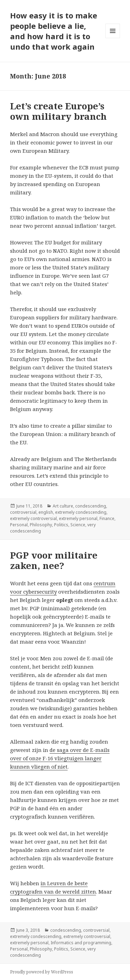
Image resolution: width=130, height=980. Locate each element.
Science (78, 525)
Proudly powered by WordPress (42, 972)
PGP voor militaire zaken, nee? (54, 560)
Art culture (63, 506)
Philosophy (41, 525)
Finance (107, 518)
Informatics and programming (81, 943)
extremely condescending (81, 512)
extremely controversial (33, 518)
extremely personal (78, 518)
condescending (91, 506)
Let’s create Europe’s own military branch (58, 111)
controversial (23, 512)
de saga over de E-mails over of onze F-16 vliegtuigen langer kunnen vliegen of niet (60, 758)
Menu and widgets (113, 38)
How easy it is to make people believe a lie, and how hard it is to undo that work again (54, 31)
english (46, 512)
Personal (19, 525)
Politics (61, 525)
